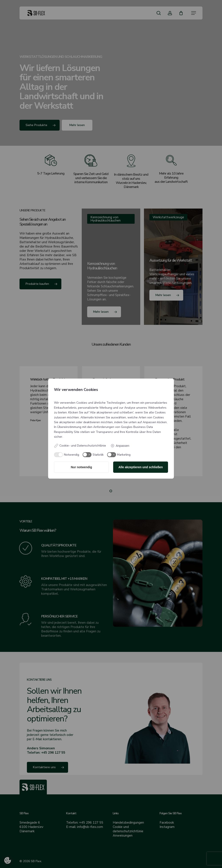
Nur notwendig (82, 467)
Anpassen (120, 446)
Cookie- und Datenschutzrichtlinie (80, 446)
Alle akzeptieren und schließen (141, 467)
